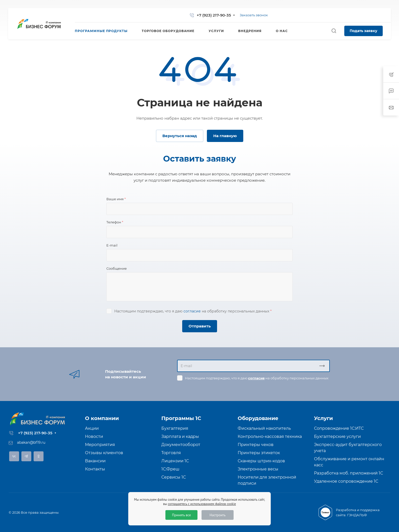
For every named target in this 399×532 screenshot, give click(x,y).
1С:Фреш (170, 469)
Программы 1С (181, 418)
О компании (102, 418)
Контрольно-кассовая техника (270, 436)
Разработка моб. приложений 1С (348, 473)
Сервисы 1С (174, 477)
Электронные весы (258, 469)
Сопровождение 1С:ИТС (339, 428)
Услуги (323, 418)
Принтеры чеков (256, 445)
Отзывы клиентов (104, 453)
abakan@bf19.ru (31, 442)
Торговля (171, 453)
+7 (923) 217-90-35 (214, 15)
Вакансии (95, 461)
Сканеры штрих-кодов (261, 461)
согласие (192, 311)
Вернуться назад (180, 136)
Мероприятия (100, 445)
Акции (92, 428)
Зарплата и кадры (180, 436)
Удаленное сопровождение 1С (346, 481)
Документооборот (181, 445)
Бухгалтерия (175, 428)
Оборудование (258, 418)
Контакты (95, 469)
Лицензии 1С (175, 461)
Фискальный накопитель (264, 428)
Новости (94, 436)
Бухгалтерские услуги (337, 436)
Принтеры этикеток (259, 453)
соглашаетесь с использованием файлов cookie (202, 504)
